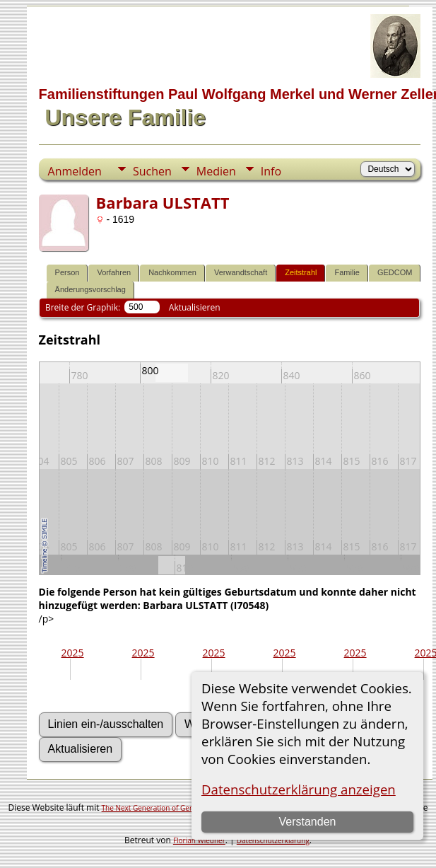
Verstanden (307, 822)
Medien (216, 171)
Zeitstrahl (301, 272)
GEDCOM (395, 272)
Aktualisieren (195, 307)
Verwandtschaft (241, 272)
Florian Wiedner (199, 840)
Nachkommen (172, 272)
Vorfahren (114, 272)
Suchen (152, 171)
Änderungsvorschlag (90, 289)
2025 (73, 653)
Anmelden (75, 171)
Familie (347, 272)
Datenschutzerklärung (273, 840)
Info (271, 171)
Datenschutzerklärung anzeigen (299, 789)
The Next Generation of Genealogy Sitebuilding (179, 808)
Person (67, 272)
